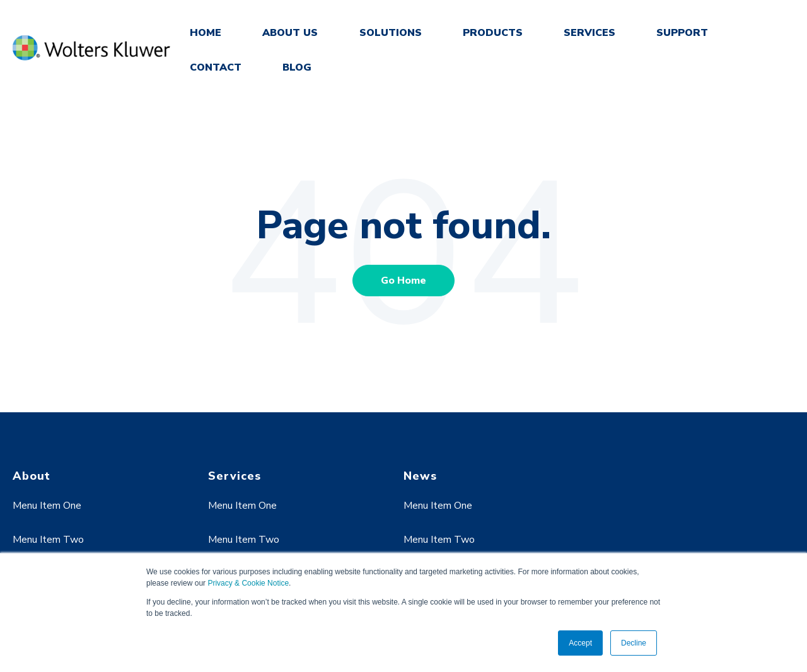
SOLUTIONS (391, 33)
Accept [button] (580, 643)
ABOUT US (290, 33)
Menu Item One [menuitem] (47, 506)
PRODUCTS (493, 33)
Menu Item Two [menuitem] (48, 540)
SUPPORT (682, 33)
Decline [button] (634, 643)
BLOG (297, 67)
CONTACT (216, 67)
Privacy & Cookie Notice (248, 583)
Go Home (403, 281)
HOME (206, 33)
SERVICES (589, 33)
